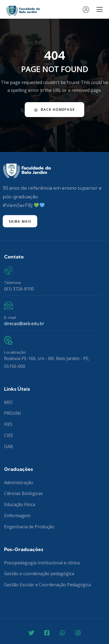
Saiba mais (20, 221)
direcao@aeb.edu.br (24, 323)
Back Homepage (54, 110)
